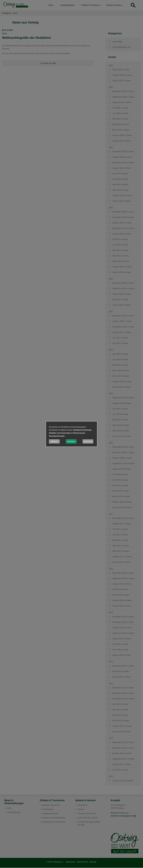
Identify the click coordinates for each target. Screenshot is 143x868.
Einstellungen (88, 441)
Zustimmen (71, 441)
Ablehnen (54, 441)
